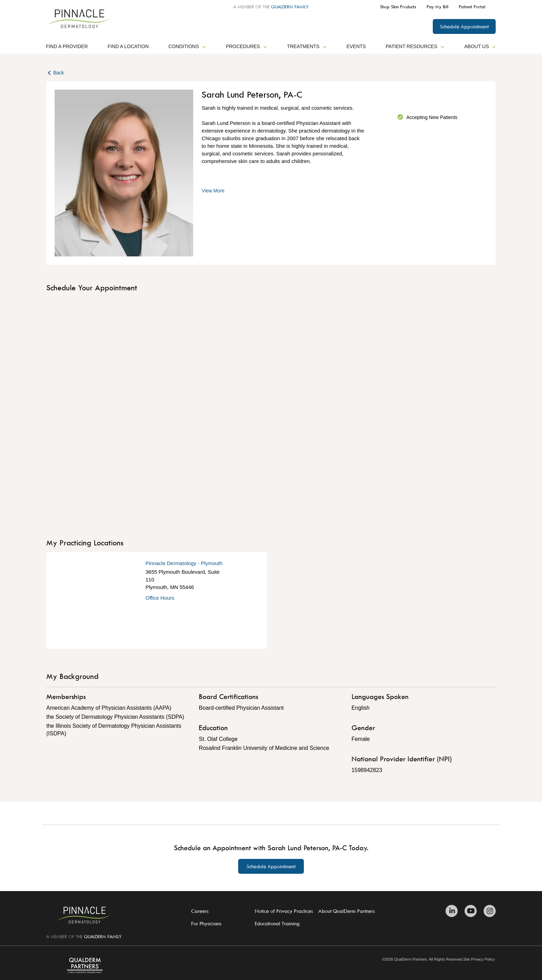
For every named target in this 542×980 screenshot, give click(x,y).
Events (356, 46)
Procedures (246, 46)
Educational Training (277, 923)
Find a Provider (67, 46)
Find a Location (128, 46)
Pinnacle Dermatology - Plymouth (184, 563)
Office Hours (160, 598)
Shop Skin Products (398, 7)
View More (213, 191)
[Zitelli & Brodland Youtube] (471, 911)
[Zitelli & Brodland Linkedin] (453, 911)
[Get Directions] (96, 600)
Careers (200, 911)
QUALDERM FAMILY (290, 7)
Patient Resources (415, 46)
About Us (480, 46)
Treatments (307, 46)
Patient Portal (472, 7)
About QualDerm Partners (347, 911)
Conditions (187, 46)
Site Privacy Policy (479, 959)
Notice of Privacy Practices (284, 911)
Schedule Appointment (464, 26)
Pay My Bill (437, 7)
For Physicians (206, 923)
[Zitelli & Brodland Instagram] (488, 911)
